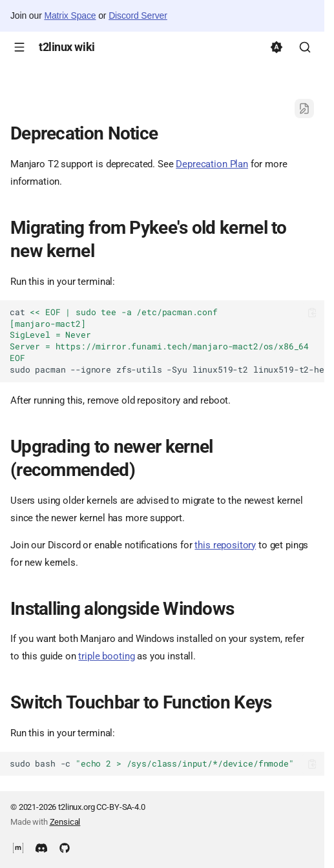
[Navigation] (19, 47)
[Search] (305, 47)
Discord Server (138, 15)
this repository (225, 545)
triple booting (106, 656)
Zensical (65, 822)
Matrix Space (70, 15)
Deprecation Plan (212, 164)
